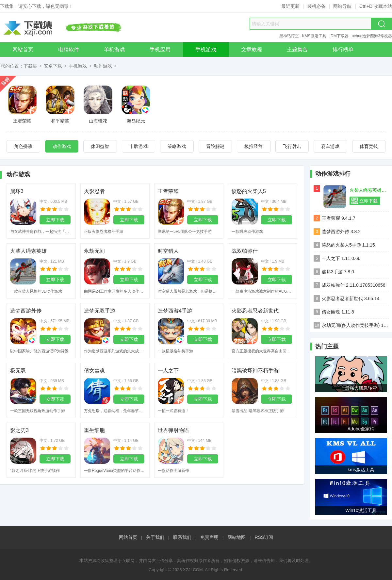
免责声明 (209, 537)
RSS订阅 (264, 537)
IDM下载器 (339, 36)
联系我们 (182, 537)
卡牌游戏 (139, 146)
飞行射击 (292, 146)
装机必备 (317, 6)
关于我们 (155, 537)
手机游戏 (78, 66)
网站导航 (342, 6)
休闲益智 (100, 146)
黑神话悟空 (289, 36)
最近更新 (290, 6)
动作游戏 (103, 66)
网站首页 (128, 537)
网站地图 (237, 537)
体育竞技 (369, 146)
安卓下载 (53, 66)
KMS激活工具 (314, 36)
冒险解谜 (215, 146)
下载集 (30, 66)
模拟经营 (253, 146)
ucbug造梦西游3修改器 (372, 36)
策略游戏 (177, 146)
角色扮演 (23, 146)
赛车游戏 (330, 146)
